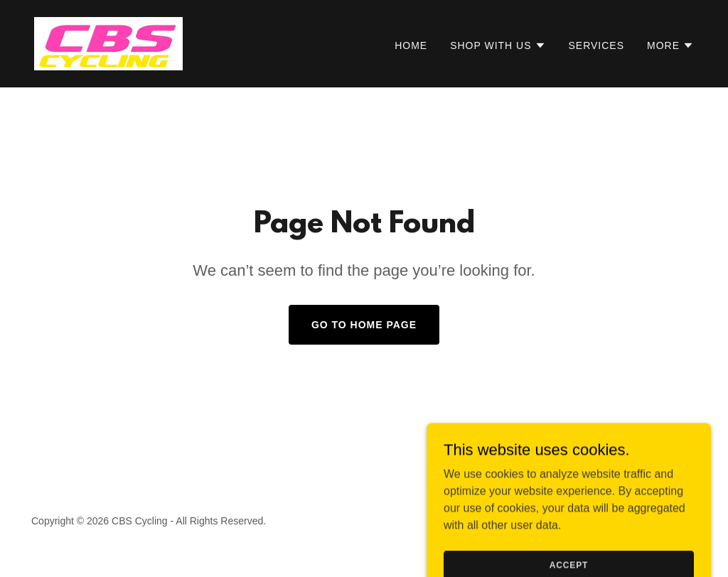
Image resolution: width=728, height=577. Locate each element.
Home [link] (411, 45)
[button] (498, 45)
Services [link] (597, 45)
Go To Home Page (364, 325)
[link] (108, 43)
